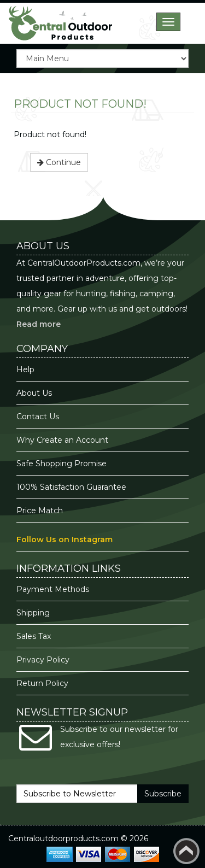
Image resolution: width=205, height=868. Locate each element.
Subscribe (163, 794)
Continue (59, 162)
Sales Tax (34, 636)
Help (25, 370)
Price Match (40, 511)
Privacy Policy (44, 660)
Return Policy (42, 683)
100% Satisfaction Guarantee (72, 487)
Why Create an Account (62, 440)
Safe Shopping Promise (61, 464)
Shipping (33, 613)
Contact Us (38, 417)
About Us (34, 393)
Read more (39, 324)
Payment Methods (53, 589)
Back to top (186, 851)
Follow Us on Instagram (65, 539)
